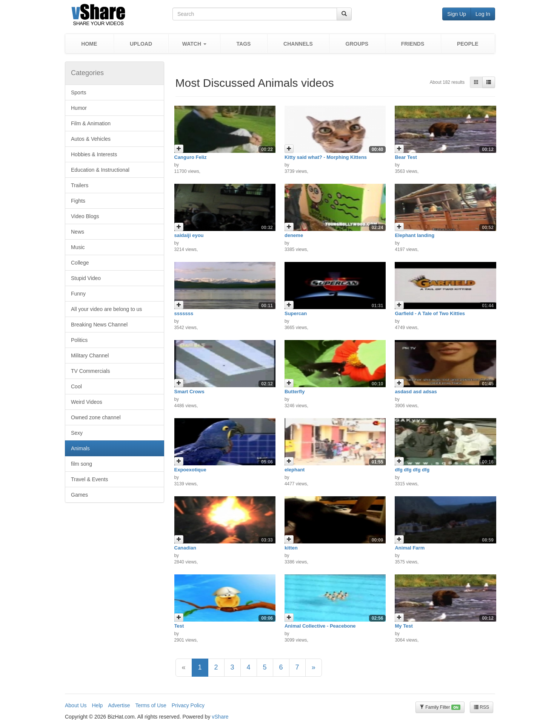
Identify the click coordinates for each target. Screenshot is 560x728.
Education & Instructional (100, 170)
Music (78, 247)
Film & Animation (91, 123)
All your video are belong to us (106, 309)
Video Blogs (85, 216)
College (80, 263)
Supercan (296, 313)
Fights (78, 201)
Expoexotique (190, 470)
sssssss (184, 313)
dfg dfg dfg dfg (412, 470)
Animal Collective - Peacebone (320, 626)
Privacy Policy (188, 705)
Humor (79, 108)
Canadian (185, 548)
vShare (220, 717)
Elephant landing (415, 235)
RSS (482, 707)
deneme (294, 235)
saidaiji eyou (189, 235)
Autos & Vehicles (91, 139)
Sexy (77, 433)
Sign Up (457, 14)
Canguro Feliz (191, 157)
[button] (194, 44)
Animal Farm (410, 548)
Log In (483, 14)
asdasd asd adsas (416, 392)
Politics (79, 340)
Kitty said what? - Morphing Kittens (326, 157)
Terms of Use (151, 705)
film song (82, 464)
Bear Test (406, 157)
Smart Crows (189, 392)
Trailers (80, 185)
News (78, 232)
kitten (291, 548)
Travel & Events (89, 479)
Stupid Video (86, 278)
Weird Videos (87, 402)
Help (97, 705)
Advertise (119, 705)
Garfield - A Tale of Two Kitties (430, 313)
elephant (295, 470)
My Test (404, 626)
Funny (78, 294)
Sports (78, 92)
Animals (80, 448)
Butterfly (295, 392)
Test (179, 626)
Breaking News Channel (99, 325)
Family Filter (440, 707)
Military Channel (90, 356)
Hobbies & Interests (94, 154)
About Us (76, 705)
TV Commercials (90, 371)
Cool (76, 386)
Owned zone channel (96, 417)
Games (79, 495)
